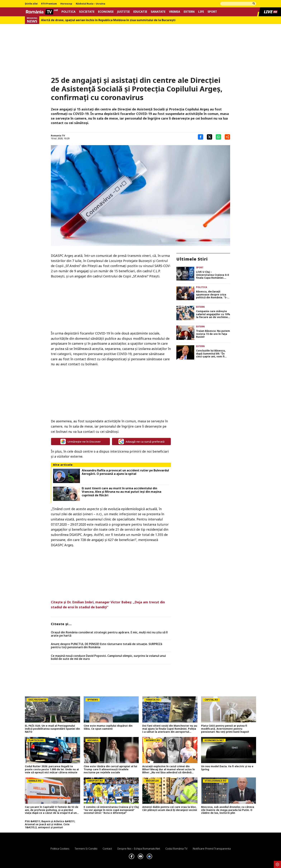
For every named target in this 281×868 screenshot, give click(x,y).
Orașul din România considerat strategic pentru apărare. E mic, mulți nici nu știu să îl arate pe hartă (109, 634)
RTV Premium (49, 4)
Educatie (140, 12)
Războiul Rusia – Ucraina (91, 4)
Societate (87, 12)
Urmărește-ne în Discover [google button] (81, 442)
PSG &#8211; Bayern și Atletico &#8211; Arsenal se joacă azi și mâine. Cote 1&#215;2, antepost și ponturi (50, 824)
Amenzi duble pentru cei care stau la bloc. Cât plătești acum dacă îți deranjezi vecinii (170, 809)
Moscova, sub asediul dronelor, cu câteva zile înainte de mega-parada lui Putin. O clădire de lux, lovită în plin (228, 810)
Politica (68, 12)
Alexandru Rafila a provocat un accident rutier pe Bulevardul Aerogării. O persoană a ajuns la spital (125, 472)
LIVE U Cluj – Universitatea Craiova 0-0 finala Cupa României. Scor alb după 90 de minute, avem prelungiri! (212, 275)
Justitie (123, 12)
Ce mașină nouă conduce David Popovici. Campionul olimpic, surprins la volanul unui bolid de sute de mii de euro (108, 657)
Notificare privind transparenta (212, 848)
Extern (189, 12)
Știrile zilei (31, 4)
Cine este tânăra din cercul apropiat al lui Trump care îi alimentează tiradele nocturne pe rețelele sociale (110, 769)
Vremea (175, 12)
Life (201, 12)
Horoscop (66, 4)
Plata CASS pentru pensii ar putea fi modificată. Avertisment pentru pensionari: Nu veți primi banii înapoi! (225, 729)
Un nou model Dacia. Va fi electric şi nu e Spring (227, 768)
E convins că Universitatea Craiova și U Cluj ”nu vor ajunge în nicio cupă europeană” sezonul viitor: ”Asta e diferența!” (111, 810)
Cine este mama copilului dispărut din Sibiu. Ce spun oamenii (108, 727)
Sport (212, 12)
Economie (106, 12)
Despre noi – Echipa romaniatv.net (139, 848)
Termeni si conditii (86, 848)
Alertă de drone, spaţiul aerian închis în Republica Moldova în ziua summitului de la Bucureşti (108, 20)
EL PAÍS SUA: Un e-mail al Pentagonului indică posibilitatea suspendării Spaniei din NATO (52, 729)
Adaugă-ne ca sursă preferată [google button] (141, 442)
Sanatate (158, 12)
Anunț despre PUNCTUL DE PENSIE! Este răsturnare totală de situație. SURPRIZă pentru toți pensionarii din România (107, 646)
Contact (107, 848)
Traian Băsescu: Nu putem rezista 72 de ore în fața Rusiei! (213, 334)
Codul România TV (176, 848)
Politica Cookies (60, 848)
